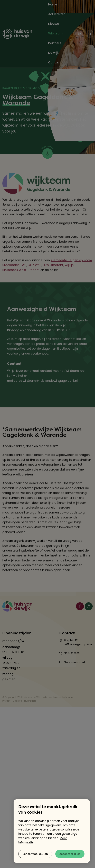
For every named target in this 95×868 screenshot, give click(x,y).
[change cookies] (35, 854)
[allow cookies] (70, 854)
